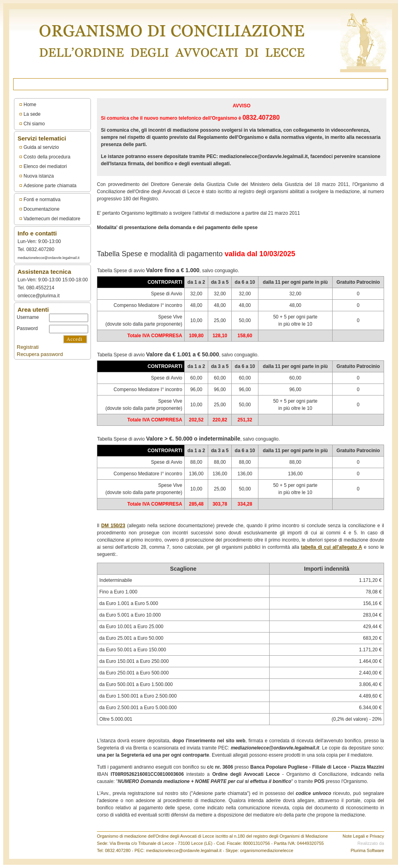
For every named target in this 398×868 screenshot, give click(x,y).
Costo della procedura (47, 157)
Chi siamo (34, 124)
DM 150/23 (113, 526)
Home (30, 105)
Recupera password (40, 354)
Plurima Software (367, 850)
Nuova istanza (39, 176)
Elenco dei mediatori (45, 166)
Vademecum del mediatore (52, 219)
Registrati (28, 347)
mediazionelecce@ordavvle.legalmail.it (48, 258)
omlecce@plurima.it (39, 296)
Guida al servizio (41, 147)
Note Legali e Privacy (363, 836)
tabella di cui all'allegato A (332, 547)
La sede (32, 114)
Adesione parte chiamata (50, 186)
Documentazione (41, 209)
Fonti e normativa (42, 200)
